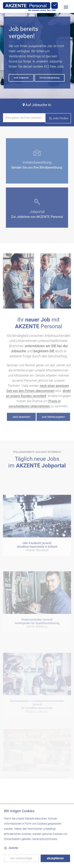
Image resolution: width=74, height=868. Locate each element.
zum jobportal (21, 78)
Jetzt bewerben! (21, 417)
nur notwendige (21, 858)
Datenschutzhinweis (45, 839)
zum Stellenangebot (53, 417)
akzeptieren (55, 858)
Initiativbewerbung (50, 78)
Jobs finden (59, 118)
